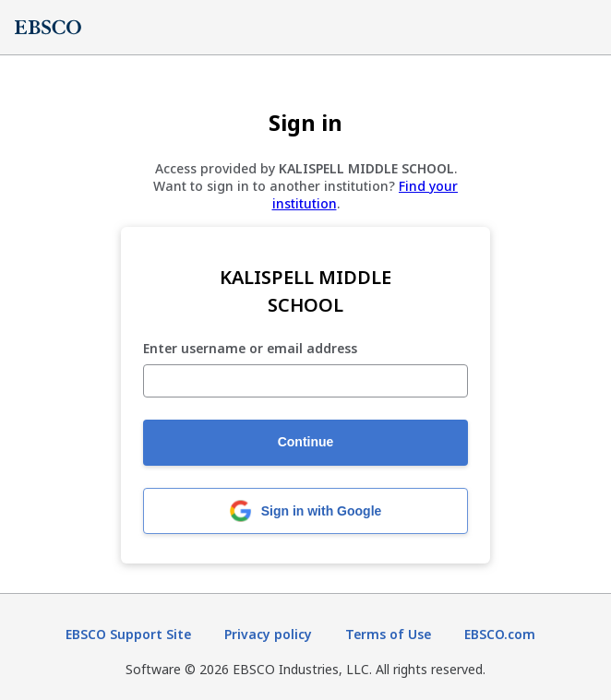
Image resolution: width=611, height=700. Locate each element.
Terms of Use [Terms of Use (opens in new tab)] (388, 634)
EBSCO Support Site (128, 634)
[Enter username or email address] (305, 381)
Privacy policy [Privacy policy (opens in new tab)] (268, 634)
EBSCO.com (500, 634)
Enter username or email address (250, 349)
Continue (306, 442)
